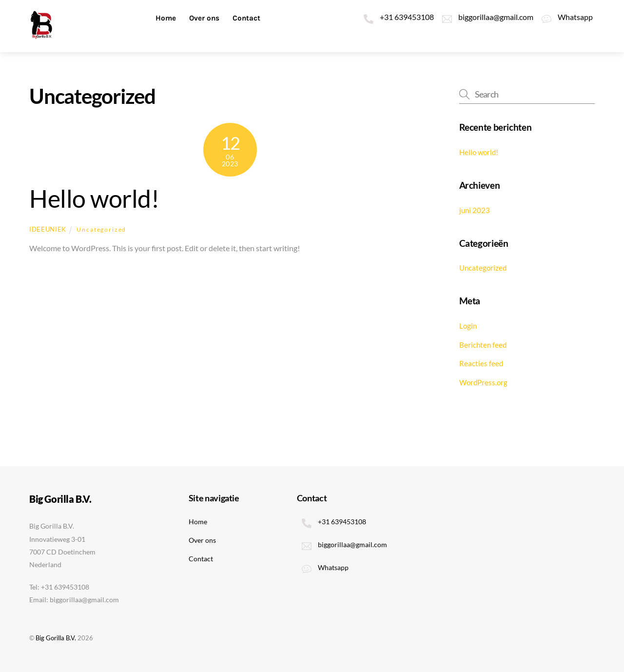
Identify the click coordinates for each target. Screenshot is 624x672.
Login (468, 326)
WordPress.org (483, 382)
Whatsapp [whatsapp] (565, 17)
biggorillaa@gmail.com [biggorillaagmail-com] (485, 17)
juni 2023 (475, 210)
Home (166, 18)
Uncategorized (101, 229)
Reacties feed (481, 363)
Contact (246, 18)
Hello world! (94, 198)
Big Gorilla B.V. (56, 638)
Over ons (204, 18)
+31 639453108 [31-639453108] (396, 17)
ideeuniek (48, 229)
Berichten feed (483, 345)
